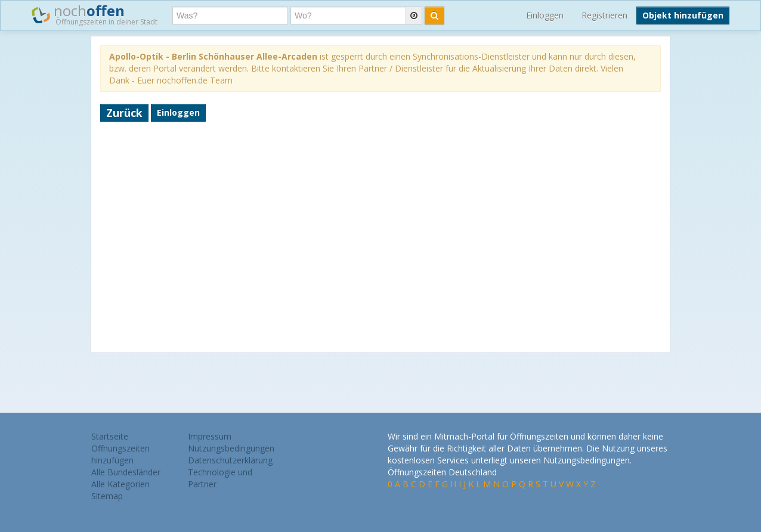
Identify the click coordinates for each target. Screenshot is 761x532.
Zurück (124, 113)
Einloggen (545, 15)
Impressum (210, 436)
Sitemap (107, 496)
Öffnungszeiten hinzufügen (120, 454)
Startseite (110, 436)
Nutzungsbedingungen (231, 448)
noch (95, 14)
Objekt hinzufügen (683, 15)
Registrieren (604, 15)
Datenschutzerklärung (230, 460)
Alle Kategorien (120, 484)
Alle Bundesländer (126, 472)
